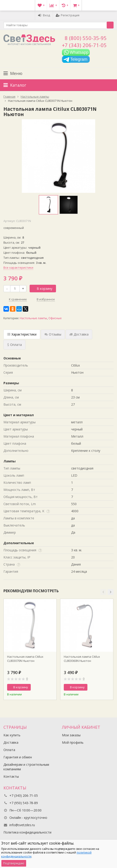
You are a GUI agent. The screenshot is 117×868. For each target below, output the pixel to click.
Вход (44, 15)
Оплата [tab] (14, 345)
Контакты (11, 776)
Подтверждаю (14, 863)
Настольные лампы (33, 318)
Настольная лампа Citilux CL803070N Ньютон (25, 659)
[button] (103, 592)
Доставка (11, 742)
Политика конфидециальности (27, 832)
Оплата (9, 750)
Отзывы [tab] (53, 334)
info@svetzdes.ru (22, 825)
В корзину (42, 289)
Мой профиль (73, 742)
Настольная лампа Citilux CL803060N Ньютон (82, 659)
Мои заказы (71, 735)
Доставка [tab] (79, 334)
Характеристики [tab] (22, 334)
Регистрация (68, 15)
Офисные (55, 318)
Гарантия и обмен (18, 757)
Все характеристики (18, 268)
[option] (48, 205)
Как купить (12, 735)
